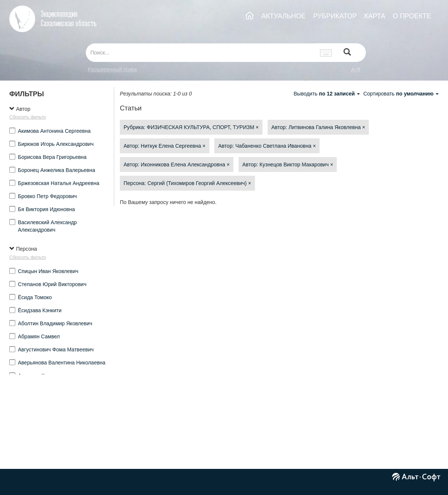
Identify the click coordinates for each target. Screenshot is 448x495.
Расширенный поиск (112, 69)
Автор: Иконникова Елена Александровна (177, 165)
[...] (201, 53)
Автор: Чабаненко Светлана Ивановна (267, 146)
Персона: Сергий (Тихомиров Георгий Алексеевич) (187, 183)
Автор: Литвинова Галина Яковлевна (318, 127)
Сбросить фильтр (28, 117)
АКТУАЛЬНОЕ (284, 16)
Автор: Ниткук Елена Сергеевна (165, 146)
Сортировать (401, 94)
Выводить (327, 94)
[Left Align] (347, 53)
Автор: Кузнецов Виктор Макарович (288, 165)
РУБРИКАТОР (335, 16)
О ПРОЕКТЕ (412, 16)
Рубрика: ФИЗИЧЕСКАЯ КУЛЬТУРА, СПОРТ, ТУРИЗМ (191, 127)
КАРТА (375, 16)
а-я (356, 69)
